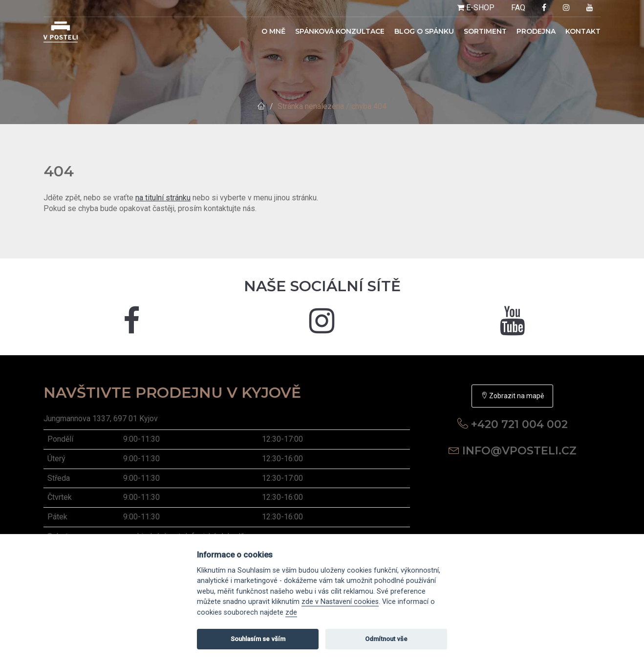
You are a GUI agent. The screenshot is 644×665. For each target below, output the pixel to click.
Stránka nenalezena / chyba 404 (332, 106)
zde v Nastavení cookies (340, 602)
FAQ (518, 8)
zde (291, 612)
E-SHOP (476, 8)
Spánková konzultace (340, 31)
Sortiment (485, 31)
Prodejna (536, 31)
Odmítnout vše (386, 639)
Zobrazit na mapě (512, 396)
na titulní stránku (163, 198)
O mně (273, 31)
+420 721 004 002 (519, 424)
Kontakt (583, 31)
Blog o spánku (424, 31)
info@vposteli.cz (519, 451)
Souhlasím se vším (258, 639)
